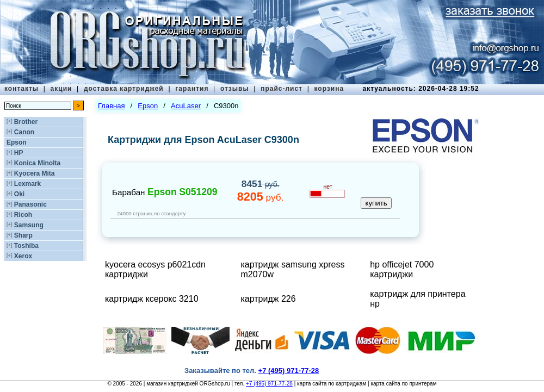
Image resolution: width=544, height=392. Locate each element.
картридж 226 (268, 299)
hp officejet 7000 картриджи (402, 269)
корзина (329, 89)
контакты (21, 89)
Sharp (23, 235)
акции (61, 89)
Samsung (29, 225)
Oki (19, 194)
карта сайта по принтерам (403, 384)
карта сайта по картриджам (332, 384)
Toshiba (26, 246)
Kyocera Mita (35, 173)
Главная (111, 106)
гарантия (192, 89)
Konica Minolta (37, 163)
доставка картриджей (124, 89)
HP (19, 153)
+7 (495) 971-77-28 (269, 384)
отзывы (235, 89)
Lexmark (27, 184)
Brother (26, 122)
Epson (17, 142)
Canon (24, 132)
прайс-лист (282, 89)
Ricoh (23, 215)
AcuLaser (186, 106)
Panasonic (30, 204)
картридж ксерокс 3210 (152, 299)
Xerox (23, 256)
